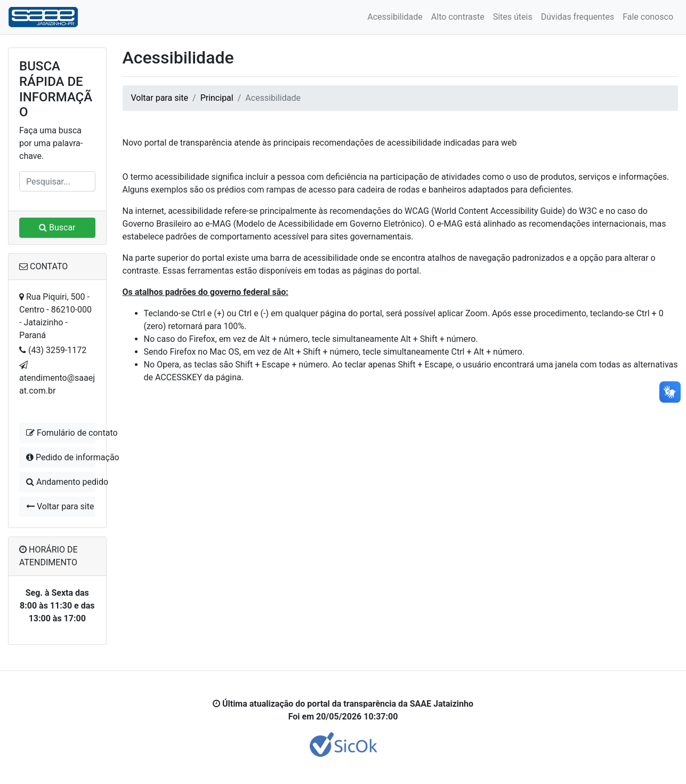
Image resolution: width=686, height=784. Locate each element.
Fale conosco (648, 17)
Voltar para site (60, 506)
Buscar (57, 227)
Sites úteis (513, 17)
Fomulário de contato (61, 433)
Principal (217, 98)
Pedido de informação (61, 457)
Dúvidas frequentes (578, 17)
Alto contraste (458, 17)
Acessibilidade (395, 17)
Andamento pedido (61, 482)
